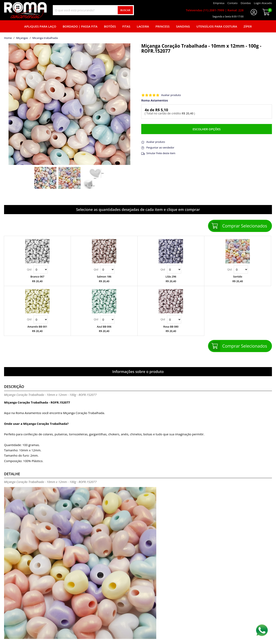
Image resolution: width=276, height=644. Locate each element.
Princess (163, 26)
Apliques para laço (40, 26)
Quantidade (41, 269)
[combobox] (93, 10)
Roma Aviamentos (155, 100)
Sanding (183, 26)
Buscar (125, 10)
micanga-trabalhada (45, 38)
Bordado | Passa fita (80, 26)
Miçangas (22, 38)
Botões (110, 26)
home (8, 38)
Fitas (126, 26)
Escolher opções (207, 129)
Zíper (248, 26)
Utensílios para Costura (217, 26)
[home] (25, 10)
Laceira (143, 26)
